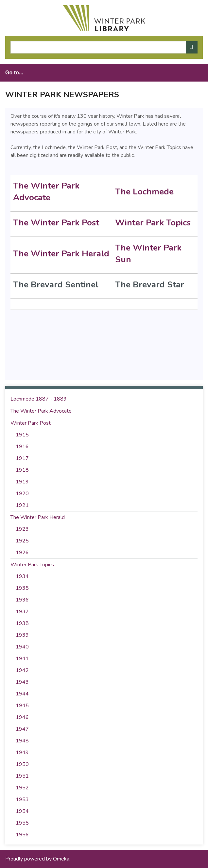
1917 (22, 458)
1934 (22, 576)
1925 (22, 541)
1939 (22, 635)
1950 (22, 764)
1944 (22, 694)
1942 (22, 670)
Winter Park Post (31, 423)
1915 (22, 435)
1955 (22, 823)
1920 (22, 494)
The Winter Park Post (56, 223)
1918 (22, 470)
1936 (22, 600)
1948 (22, 741)
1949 (22, 753)
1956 (22, 835)
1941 (22, 659)
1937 (22, 612)
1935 (22, 588)
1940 (22, 647)
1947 (22, 729)
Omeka (61, 859)
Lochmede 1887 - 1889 (39, 399)
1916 (22, 447)
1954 (22, 811)
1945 (22, 706)
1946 (22, 717)
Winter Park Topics (153, 223)
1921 (22, 505)
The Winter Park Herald (61, 254)
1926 (22, 553)
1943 (22, 682)
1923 (22, 529)
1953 (22, 799)
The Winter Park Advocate (46, 192)
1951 (22, 776)
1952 (22, 788)
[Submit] (192, 47)
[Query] (104, 47)
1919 (22, 482)
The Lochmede (146, 192)
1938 (22, 623)
